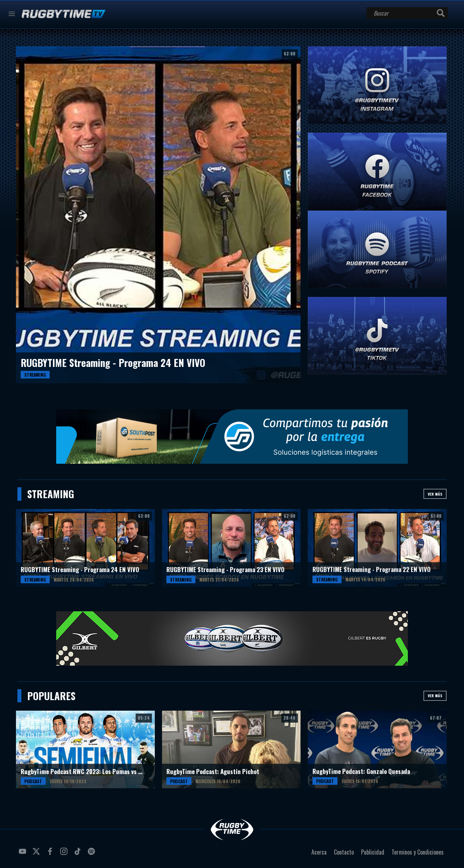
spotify (92, 854)
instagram (65, 854)
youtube (24, 854)
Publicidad (373, 852)
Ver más (435, 494)
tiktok (79, 854)
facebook (51, 854)
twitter (37, 854)
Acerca (319, 852)
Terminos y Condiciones (418, 852)
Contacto (344, 852)
